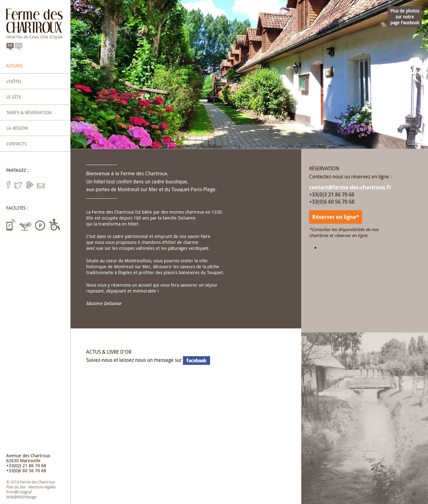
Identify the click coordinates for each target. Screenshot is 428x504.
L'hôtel (14, 81)
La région (17, 128)
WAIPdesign (27, 497)
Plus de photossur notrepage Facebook (405, 17)
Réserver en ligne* (336, 217)
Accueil (15, 66)
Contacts (16, 144)
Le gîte (14, 97)
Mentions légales (42, 487)
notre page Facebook (197, 361)
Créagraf (25, 492)
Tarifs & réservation (29, 112)
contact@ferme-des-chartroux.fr (350, 187)
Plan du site (16, 487)
